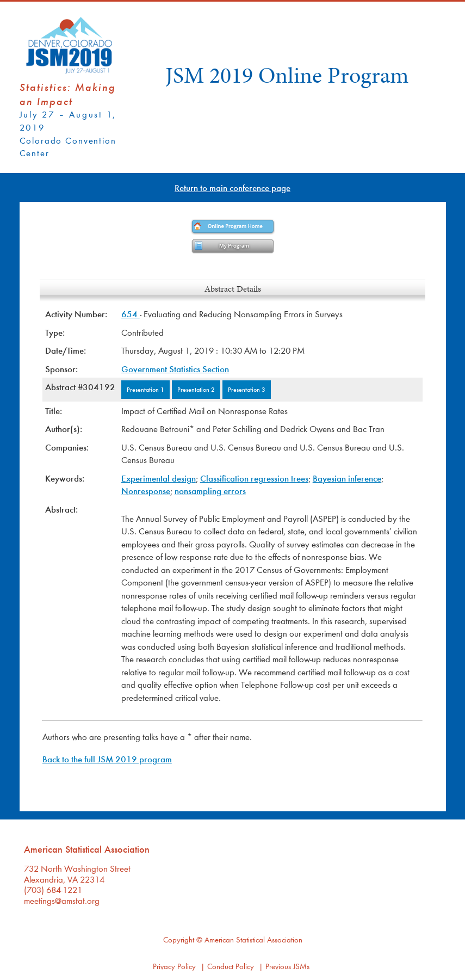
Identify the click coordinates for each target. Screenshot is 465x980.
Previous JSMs (287, 966)
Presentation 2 (196, 389)
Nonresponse (146, 491)
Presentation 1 (145, 389)
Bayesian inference (347, 478)
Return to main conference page (232, 187)
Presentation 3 (247, 389)
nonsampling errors (210, 491)
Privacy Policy (174, 966)
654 (131, 314)
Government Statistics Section (175, 369)
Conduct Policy (231, 966)
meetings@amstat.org (62, 900)
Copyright (179, 939)
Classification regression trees (254, 478)
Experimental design (159, 478)
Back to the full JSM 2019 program (107, 759)
